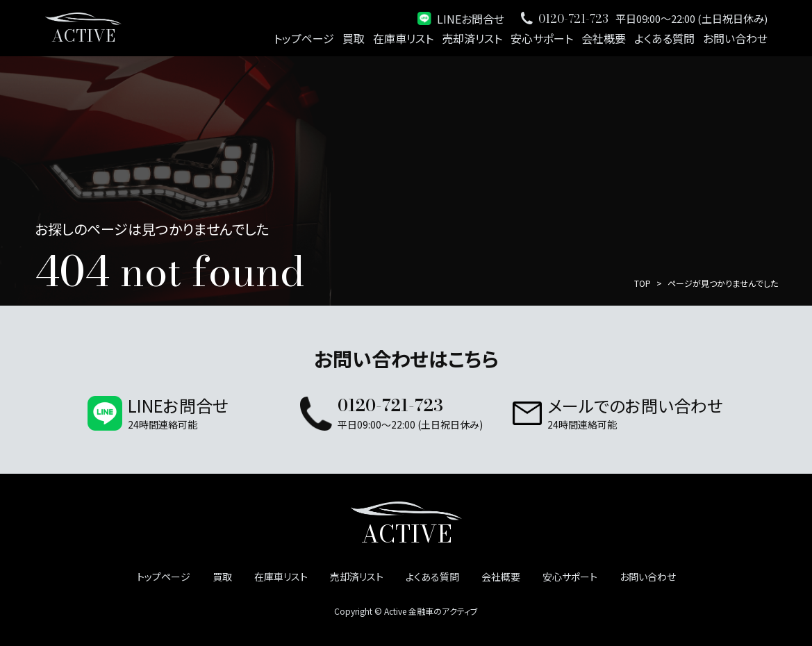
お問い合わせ (735, 38)
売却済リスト (472, 38)
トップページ (304, 38)
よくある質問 (664, 38)
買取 (354, 38)
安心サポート (542, 38)
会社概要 (604, 38)
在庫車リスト (403, 38)
